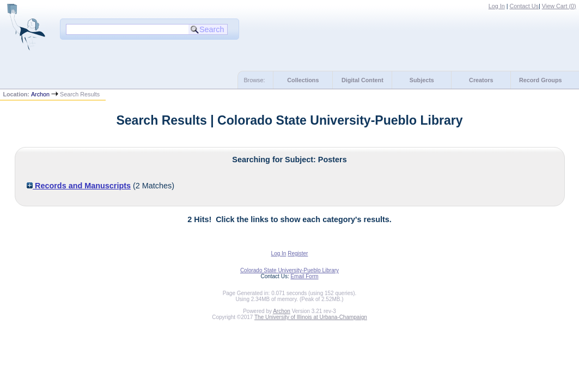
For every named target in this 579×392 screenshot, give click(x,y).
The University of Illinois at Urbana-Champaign (311, 317)
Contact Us (524, 6)
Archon (40, 94)
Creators (481, 80)
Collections (303, 80)
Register (298, 253)
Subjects (422, 80)
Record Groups (541, 80)
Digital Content (362, 80)
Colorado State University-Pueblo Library (289, 270)
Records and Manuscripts (79, 186)
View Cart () (559, 6)
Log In (497, 6)
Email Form (304, 276)
